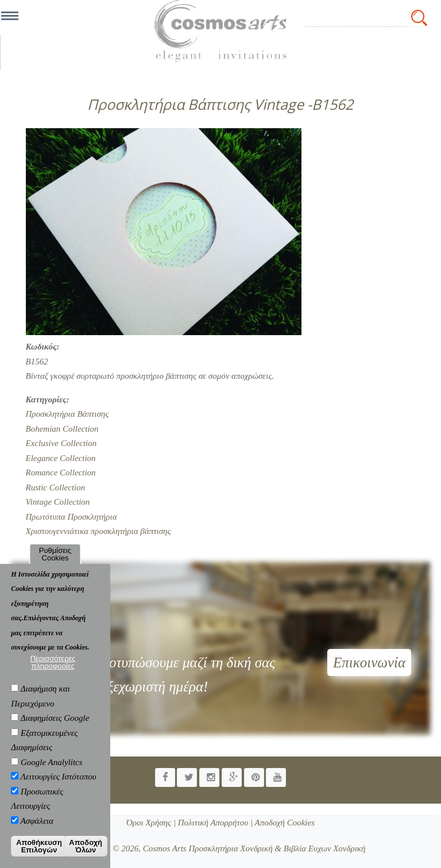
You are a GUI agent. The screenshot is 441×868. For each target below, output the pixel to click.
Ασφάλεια (37, 821)
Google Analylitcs (52, 762)
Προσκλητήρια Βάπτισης (67, 414)
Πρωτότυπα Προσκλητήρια (71, 517)
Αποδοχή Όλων (86, 846)
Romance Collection (61, 473)
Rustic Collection (56, 487)
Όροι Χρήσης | (151, 823)
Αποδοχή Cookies (284, 823)
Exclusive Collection (61, 443)
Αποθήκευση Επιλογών (39, 846)
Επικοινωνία (369, 662)
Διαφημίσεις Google (55, 718)
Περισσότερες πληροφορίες (53, 662)
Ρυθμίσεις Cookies (55, 554)
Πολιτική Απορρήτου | (214, 823)
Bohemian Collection (62, 429)
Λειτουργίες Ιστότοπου (59, 777)
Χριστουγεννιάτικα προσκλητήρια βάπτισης (98, 531)
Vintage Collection (58, 502)
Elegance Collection (61, 458)
